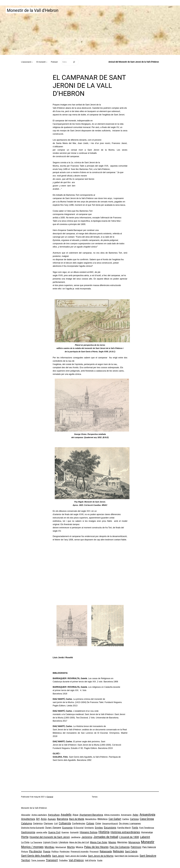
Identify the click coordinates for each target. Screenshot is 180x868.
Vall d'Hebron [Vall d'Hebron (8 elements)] (76, 860)
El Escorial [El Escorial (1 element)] (79, 828)
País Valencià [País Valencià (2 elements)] (149, 847)
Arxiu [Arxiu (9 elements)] (44, 819)
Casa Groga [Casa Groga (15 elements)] (147, 819)
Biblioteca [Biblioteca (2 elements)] (102, 819)
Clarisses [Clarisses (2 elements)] (48, 824)
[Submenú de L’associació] (32, 62)
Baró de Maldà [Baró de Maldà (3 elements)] (77, 819)
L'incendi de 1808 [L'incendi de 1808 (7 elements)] (129, 837)
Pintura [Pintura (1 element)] (25, 852)
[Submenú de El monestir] (47, 62)
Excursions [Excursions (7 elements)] (110, 828)
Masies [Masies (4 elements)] (112, 842)
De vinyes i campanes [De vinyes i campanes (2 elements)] (130, 824)
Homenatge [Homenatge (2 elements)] (147, 832)
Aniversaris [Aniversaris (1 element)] (126, 815)
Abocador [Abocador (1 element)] (26, 815)
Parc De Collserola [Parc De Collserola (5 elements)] (120, 847)
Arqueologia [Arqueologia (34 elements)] (147, 815)
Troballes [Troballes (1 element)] (63, 860)
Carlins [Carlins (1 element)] (126, 819)
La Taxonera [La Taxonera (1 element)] (36, 842)
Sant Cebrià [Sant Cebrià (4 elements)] (131, 851)
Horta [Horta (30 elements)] (25, 837)
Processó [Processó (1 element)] (94, 852)
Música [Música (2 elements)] (79, 847)
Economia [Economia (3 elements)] (67, 828)
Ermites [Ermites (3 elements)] (99, 828)
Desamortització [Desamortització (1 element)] (110, 824)
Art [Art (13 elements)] (38, 819)
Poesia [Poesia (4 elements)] (47, 851)
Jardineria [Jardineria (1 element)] (76, 837)
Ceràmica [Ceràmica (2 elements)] (38, 824)
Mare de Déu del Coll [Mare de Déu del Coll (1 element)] (79, 842)
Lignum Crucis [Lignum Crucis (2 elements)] (50, 842)
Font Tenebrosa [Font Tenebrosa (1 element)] (147, 828)
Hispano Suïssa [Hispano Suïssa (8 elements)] (89, 832)
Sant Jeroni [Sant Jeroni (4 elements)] (58, 856)
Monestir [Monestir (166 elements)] (148, 842)
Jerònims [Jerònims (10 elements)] (87, 837)
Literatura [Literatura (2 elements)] (63, 842)
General (50, 797)
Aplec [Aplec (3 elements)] (136, 815)
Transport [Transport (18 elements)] (52, 860)
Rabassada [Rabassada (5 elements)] (106, 851)
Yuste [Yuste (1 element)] (100, 860)
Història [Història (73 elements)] (104, 832)
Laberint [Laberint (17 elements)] (145, 837)
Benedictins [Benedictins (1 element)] (91, 819)
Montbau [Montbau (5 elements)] (50, 847)
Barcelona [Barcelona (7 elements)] (62, 819)
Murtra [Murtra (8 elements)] (71, 847)
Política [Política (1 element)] (55, 852)
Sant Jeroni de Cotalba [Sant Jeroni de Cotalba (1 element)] (76, 856)
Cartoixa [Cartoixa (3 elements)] (134, 819)
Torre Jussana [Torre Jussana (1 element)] (38, 860)
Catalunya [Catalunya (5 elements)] (27, 823)
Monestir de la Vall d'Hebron (33, 10)
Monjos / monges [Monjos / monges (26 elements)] (32, 847)
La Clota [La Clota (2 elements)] (25, 842)
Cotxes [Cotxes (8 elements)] (90, 823)
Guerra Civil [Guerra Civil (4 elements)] (54, 832)
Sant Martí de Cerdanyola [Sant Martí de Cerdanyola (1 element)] (127, 856)
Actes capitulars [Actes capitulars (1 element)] (39, 815)
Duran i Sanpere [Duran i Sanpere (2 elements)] (53, 828)
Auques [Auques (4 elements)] (52, 819)
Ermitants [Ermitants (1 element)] (89, 828)
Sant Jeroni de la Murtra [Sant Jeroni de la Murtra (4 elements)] (101, 856)
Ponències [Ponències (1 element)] (65, 852)
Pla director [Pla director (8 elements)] (36, 851)
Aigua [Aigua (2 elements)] (75, 815)
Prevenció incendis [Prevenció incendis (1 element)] (80, 852)
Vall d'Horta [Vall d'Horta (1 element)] (90, 860)
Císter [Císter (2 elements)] (98, 824)
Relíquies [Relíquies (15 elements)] (118, 851)
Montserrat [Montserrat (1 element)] (61, 847)
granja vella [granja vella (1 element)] (42, 832)
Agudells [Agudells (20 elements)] (66, 815)
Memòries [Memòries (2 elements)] (122, 842)
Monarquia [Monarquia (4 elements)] (134, 842)
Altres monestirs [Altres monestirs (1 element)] (112, 815)
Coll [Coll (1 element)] (56, 824)
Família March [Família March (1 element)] (124, 828)
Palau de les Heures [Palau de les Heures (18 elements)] (96, 847)
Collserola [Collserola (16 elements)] (65, 823)
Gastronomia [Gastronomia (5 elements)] (28, 832)
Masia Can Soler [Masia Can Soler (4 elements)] (99, 842)
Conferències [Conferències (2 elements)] (79, 824)
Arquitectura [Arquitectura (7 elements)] (28, 819)
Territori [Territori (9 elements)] (26, 860)
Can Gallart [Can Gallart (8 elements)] (115, 819)
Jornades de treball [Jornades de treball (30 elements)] (106, 837)
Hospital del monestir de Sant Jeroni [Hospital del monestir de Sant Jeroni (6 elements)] (50, 837)
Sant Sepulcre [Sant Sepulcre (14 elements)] (148, 856)
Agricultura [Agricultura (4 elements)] (54, 815)
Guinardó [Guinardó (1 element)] (74, 832)
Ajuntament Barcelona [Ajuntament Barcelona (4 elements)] (91, 815)
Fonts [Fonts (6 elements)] (135, 828)
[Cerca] (74, 62)
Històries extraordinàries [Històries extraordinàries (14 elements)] (125, 832)
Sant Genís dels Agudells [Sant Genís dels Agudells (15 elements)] (36, 856)
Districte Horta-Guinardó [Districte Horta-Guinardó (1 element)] (33, 828)
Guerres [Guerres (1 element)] (65, 832)
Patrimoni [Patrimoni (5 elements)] (136, 847)
